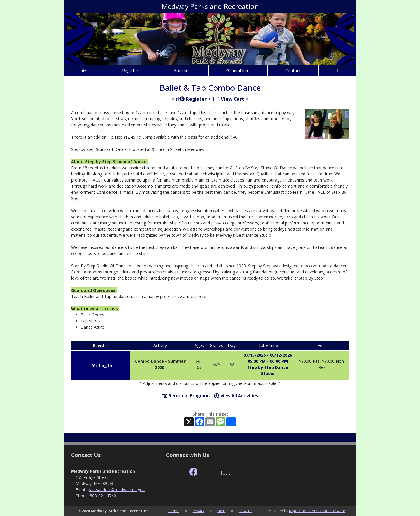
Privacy (198, 511)
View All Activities (236, 396)
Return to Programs (186, 396)
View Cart (228, 99)
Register (130, 70)
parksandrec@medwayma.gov (116, 490)
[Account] (337, 70)
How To (245, 511)
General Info (238, 70)
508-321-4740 (103, 496)
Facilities (182, 70)
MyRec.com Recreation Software (317, 511)
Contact (293, 70)
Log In (102, 366)
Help (221, 511)
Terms (174, 511)
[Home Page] (84, 70)
